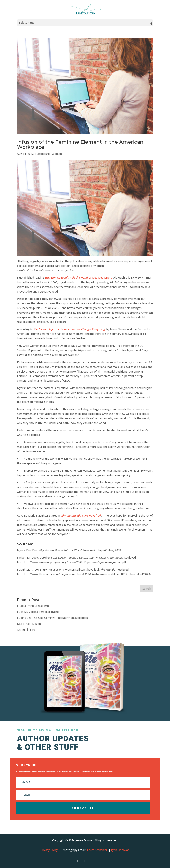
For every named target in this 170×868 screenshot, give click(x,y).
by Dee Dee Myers (78, 278)
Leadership (44, 154)
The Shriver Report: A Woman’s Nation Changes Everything (69, 329)
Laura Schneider (97, 850)
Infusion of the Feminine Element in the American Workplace (80, 144)
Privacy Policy (49, 850)
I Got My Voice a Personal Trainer (38, 612)
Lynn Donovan (120, 850)
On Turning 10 (26, 630)
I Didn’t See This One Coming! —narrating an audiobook (52, 618)
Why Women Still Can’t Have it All (81, 516)
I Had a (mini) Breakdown (33, 606)
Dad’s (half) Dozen (29, 624)
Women (57, 154)
